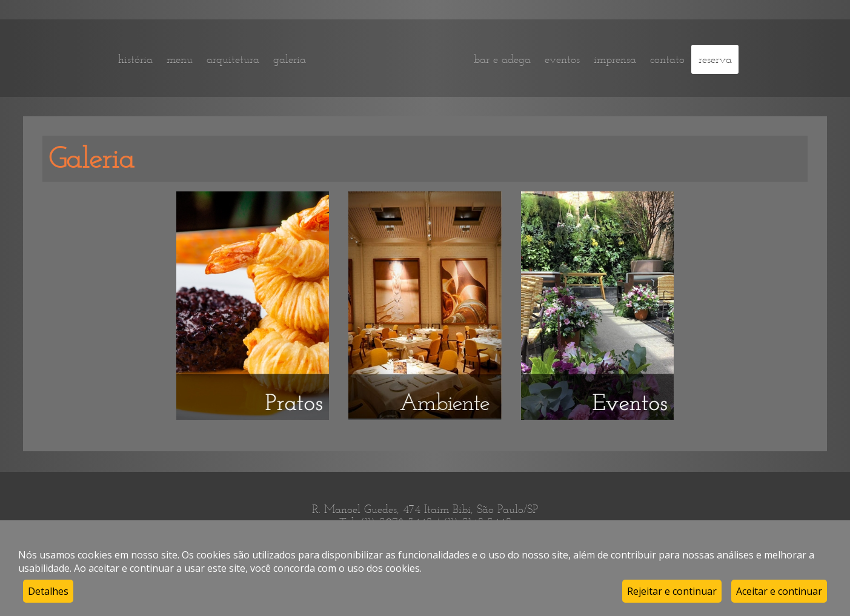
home (390, 59)
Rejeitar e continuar (672, 591)
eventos (562, 59)
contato (667, 59)
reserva (715, 59)
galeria (290, 59)
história (135, 59)
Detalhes (48, 591)
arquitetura (233, 59)
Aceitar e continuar (779, 591)
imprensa (615, 59)
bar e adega (502, 59)
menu (180, 59)
